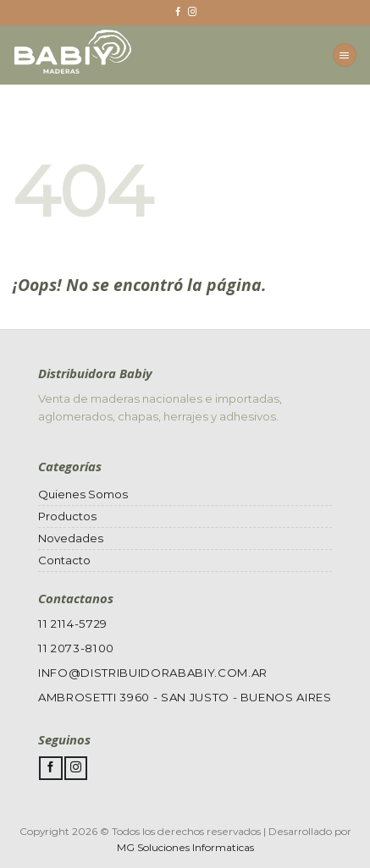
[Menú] (345, 55)
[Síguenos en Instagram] (192, 12)
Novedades (71, 538)
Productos (67, 516)
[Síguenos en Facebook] (178, 12)
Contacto (64, 560)
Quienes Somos (83, 494)
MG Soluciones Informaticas (185, 847)
